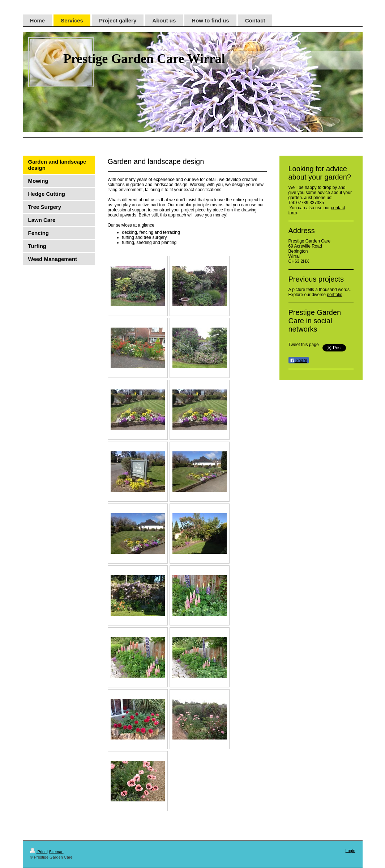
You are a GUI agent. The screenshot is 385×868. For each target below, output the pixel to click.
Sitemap (56, 852)
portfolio (335, 295)
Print (38, 852)
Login (350, 851)
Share (299, 361)
